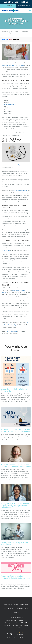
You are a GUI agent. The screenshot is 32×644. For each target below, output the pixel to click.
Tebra (23, 638)
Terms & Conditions (10, 608)
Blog (12, 31)
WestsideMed (5, 31)
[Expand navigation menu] (30, 11)
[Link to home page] (14, 11)
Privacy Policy (24, 604)
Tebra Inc (16, 604)
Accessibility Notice (23, 608)
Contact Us (16, 613)
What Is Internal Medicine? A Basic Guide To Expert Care (15, 32)
